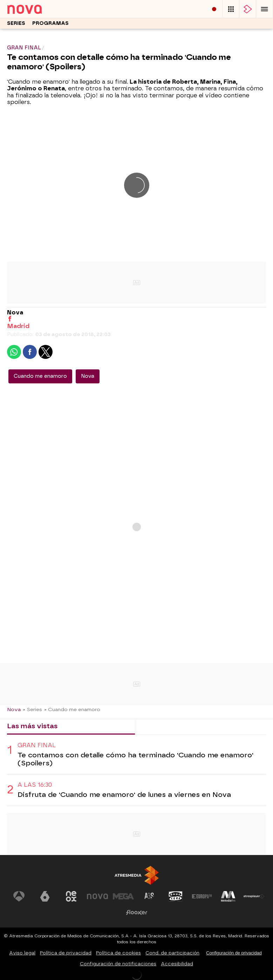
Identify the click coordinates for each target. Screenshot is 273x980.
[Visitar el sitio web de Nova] (97, 896)
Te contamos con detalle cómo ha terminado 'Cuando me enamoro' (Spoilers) (135, 759)
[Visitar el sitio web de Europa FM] (202, 896)
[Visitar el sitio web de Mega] (123, 896)
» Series (32, 709)
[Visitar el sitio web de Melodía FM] (228, 896)
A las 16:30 (35, 785)
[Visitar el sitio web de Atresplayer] (254, 896)
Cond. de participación (172, 953)
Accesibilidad (177, 964)
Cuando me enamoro (40, 376)
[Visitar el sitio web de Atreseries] (150, 896)
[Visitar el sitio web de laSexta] (45, 896)
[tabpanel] (136, 770)
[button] (265, 9)
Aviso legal (22, 953)
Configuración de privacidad (234, 953)
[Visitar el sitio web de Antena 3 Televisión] (19, 896)
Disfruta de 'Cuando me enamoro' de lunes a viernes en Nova (124, 795)
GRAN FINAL (37, 745)
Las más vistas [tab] (32, 726)
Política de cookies (118, 953)
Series (16, 23)
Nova (88, 376)
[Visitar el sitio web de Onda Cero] (176, 896)
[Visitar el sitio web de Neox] (71, 896)
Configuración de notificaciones (118, 964)
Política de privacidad (66, 953)
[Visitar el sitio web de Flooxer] (137, 912)
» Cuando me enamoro (72, 709)
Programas (50, 23)
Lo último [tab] (157, 726)
